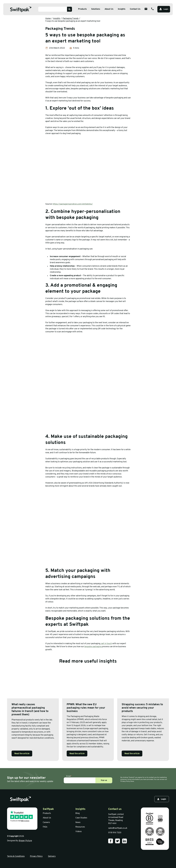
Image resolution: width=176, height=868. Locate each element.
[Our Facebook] (111, 841)
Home (48, 19)
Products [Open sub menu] (82, 9)
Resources (80, 827)
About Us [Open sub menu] (109, 9)
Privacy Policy (36, 856)
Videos (79, 832)
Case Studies (81, 818)
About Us (47, 818)
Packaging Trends (70, 19)
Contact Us (135, 9)
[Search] (69, 9)
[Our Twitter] (118, 841)
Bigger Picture (25, 841)
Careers (46, 822)
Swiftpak (48, 809)
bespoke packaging (93, 647)
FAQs (45, 827)
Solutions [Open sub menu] (96, 9)
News (78, 822)
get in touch (107, 644)
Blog (78, 813)
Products (47, 813)
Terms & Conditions (16, 856)
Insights (122, 9)
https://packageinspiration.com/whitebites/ (73, 204)
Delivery (52, 856)
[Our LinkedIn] (124, 841)
